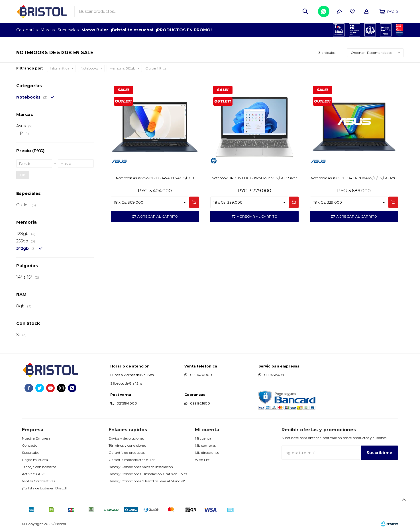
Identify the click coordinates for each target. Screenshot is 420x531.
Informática (60, 68)
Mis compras (205, 445)
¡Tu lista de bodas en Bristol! (44, 488)
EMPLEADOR (355, 30)
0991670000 (201, 375)
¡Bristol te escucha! (132, 30)
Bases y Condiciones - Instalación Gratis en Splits (148, 474)
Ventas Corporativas (38, 481)
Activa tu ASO (34, 474)
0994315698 (274, 375)
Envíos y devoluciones (126, 438)
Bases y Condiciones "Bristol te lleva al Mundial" (147, 481)
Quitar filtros (156, 68)
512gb (122, 68)
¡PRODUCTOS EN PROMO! (184, 30)
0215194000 (127, 403)
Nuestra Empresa (36, 438)
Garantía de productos (127, 453)
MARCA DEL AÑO (386, 30)
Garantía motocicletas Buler (132, 460)
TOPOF (339, 30)
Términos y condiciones (127, 445)
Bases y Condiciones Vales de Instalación (141, 467)
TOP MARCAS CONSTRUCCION (370, 30)
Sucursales (68, 30)
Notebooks (89, 68)
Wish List (202, 460)
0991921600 (200, 403)
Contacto (30, 445)
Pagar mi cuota (35, 460)
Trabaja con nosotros (39, 467)
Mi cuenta (203, 438)
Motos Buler (95, 30)
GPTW (399, 30)
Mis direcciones (207, 453)
